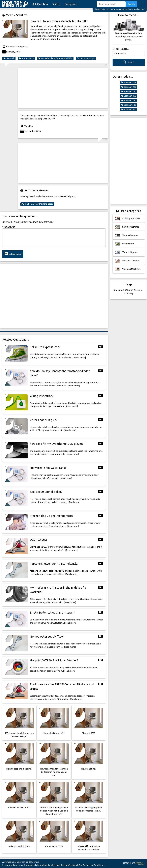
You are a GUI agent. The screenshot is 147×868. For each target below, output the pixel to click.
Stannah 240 (129, 91)
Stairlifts (22, 15)
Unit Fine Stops (86, 58)
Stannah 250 (129, 96)
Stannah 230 (129, 87)
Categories (71, 4)
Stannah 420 (26, 58)
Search (56, 4)
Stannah (9, 58)
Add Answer (13, 254)
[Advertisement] (63, 88)
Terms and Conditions (94, 865)
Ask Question (40, 4)
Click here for (37, 204)
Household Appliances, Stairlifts (55, 58)
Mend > (9, 15)
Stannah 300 (129, 105)
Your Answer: (9, 227)
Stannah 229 (129, 82)
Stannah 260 (129, 100)
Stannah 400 (129, 110)
